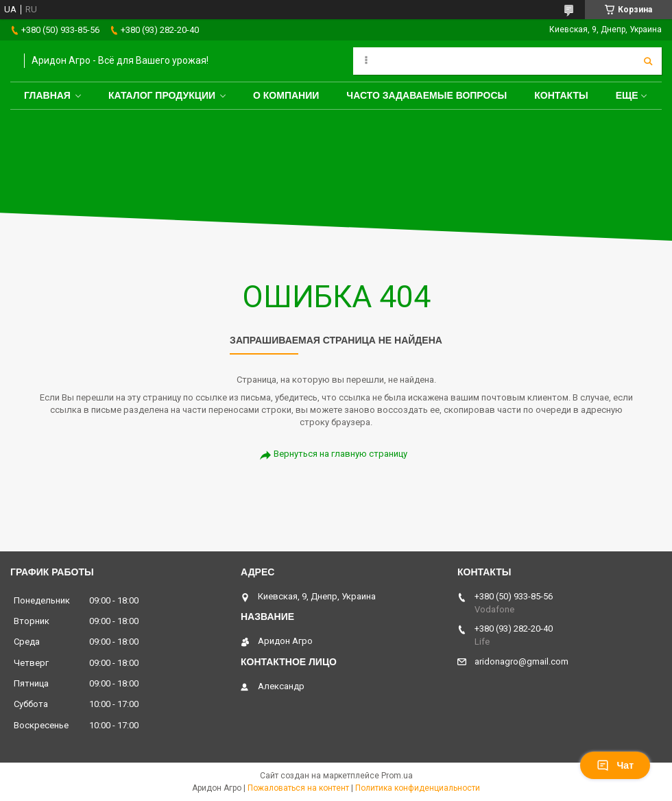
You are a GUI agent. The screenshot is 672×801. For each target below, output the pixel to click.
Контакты (561, 95)
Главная (47, 95)
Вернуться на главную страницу (340, 454)
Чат (615, 765)
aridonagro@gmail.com (521, 661)
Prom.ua (397, 776)
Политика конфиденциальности (418, 788)
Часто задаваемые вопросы (427, 95)
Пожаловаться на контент (298, 788)
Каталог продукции (162, 95)
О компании (286, 95)
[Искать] (648, 61)
